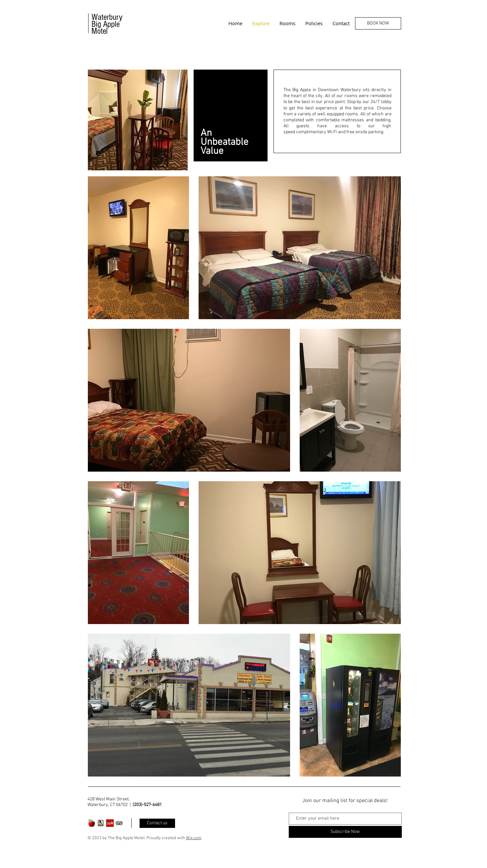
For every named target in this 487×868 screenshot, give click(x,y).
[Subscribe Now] (345, 832)
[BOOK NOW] (378, 23)
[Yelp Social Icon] (110, 823)
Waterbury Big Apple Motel (107, 24)
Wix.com (194, 838)
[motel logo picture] (91, 823)
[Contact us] (157, 823)
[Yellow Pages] (101, 823)
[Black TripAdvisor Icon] (119, 823)
